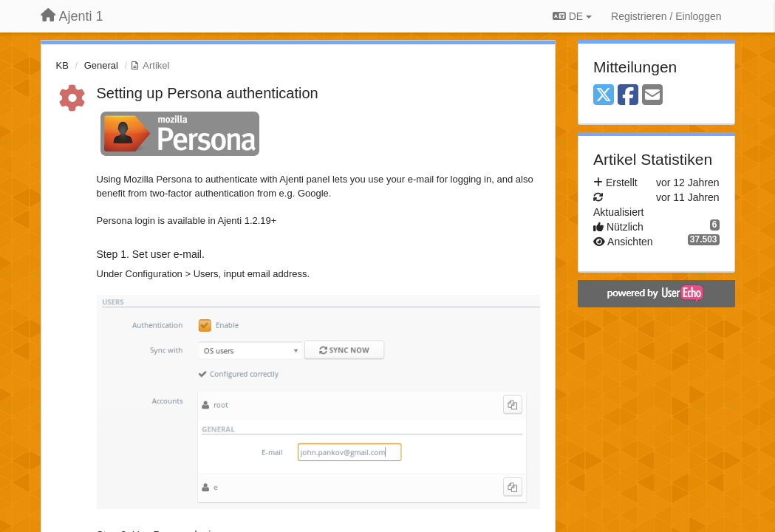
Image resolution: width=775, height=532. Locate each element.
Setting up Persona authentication (208, 93)
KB (62, 65)
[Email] (652, 96)
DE (572, 16)
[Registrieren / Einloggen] (666, 16)
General (101, 65)
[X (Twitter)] (604, 96)
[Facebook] (628, 96)
